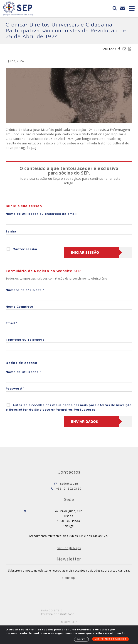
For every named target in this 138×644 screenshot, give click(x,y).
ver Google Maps (69, 548)
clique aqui (69, 578)
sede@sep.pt (69, 484)
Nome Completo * (21, 306)
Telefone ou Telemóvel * (27, 339)
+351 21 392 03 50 (69, 489)
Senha (11, 231)
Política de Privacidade (58, 614)
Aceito (81, 639)
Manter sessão (22, 249)
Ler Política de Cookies (111, 639)
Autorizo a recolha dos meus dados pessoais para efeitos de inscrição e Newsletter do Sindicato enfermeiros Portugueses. (69, 407)
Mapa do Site (50, 610)
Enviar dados (84, 421)
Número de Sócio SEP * (25, 290)
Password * (15, 388)
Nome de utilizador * (23, 372)
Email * (11, 323)
